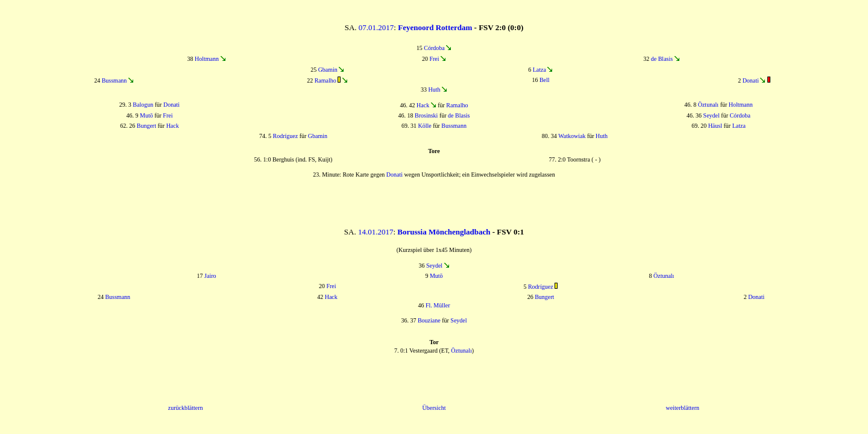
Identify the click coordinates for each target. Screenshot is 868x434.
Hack (423, 105)
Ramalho (325, 80)
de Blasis (662, 59)
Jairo (210, 276)
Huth (435, 90)
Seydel (712, 115)
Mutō (146, 115)
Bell (545, 80)
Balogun (143, 105)
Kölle (424, 126)
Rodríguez (286, 136)
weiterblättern (683, 408)
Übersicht (434, 408)
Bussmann (115, 80)
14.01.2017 (376, 232)
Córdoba (434, 48)
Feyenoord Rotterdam (435, 27)
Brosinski (426, 115)
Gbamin (328, 70)
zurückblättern (186, 408)
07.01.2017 (376, 27)
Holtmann (207, 59)
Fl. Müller (438, 305)
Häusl (715, 126)
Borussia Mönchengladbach (444, 232)
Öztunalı (708, 105)
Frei (434, 59)
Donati (751, 80)
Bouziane (429, 320)
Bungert (146, 126)
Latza (539, 70)
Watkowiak (572, 136)
